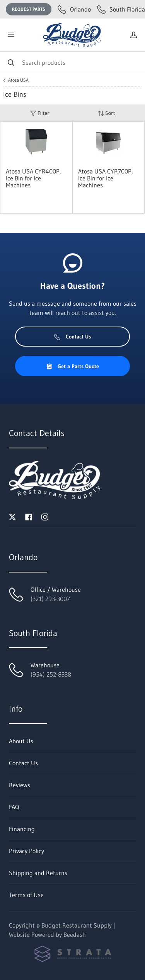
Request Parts (29, 9)
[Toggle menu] (11, 35)
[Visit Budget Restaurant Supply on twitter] (12, 516)
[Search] (72, 62)
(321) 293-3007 (50, 599)
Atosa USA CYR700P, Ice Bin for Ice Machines (106, 178)
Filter (40, 113)
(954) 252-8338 (51, 674)
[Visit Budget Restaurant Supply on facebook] (29, 516)
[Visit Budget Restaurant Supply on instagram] (45, 516)
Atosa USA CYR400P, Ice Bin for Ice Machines (33, 178)
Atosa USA (18, 80)
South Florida (121, 9)
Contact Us (72, 337)
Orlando (74, 9)
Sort (106, 113)
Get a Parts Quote (72, 366)
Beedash (75, 935)
